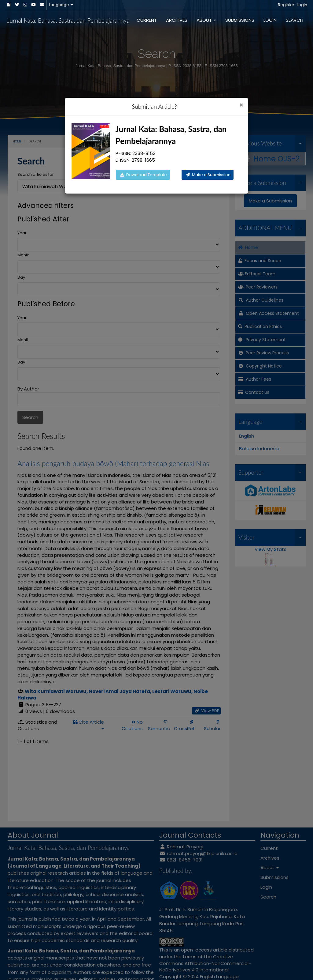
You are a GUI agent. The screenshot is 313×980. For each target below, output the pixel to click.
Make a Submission (208, 175)
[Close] (241, 105)
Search (295, 20)
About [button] (206, 20)
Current (147, 20)
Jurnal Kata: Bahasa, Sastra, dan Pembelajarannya (68, 20)
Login (302, 5)
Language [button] (61, 5)
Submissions (240, 20)
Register (286, 5)
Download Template (143, 175)
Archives (177, 20)
